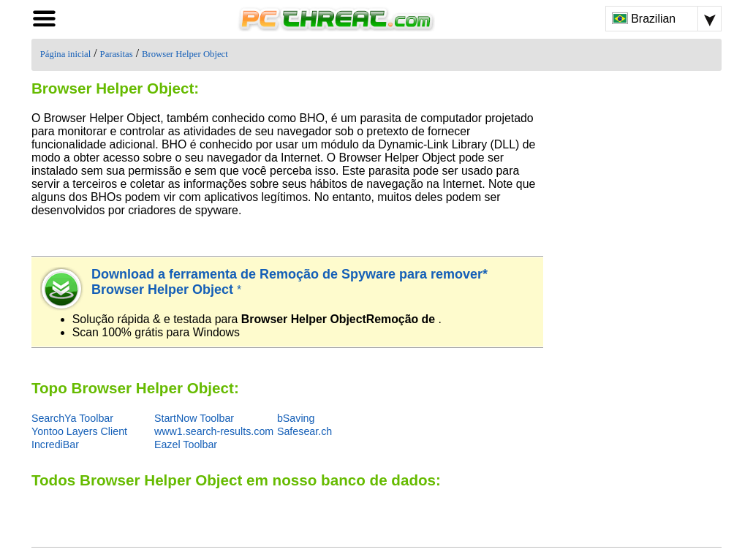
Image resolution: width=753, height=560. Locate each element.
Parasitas (117, 54)
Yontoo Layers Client (79, 431)
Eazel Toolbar (186, 444)
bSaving (296, 418)
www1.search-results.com (214, 431)
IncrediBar (55, 444)
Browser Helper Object (185, 54)
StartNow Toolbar (194, 418)
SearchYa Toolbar (72, 418)
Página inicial (65, 54)
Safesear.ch (304, 431)
